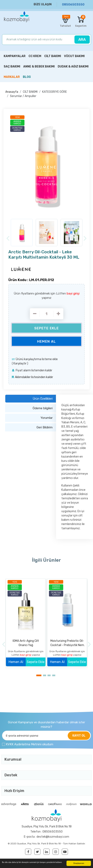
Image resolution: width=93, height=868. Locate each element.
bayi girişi (73, 293)
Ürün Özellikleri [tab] (43, 399)
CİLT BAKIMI (30, 92)
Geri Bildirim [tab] (45, 427)
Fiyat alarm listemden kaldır (34, 370)
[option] (46, 165)
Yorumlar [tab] (47, 418)
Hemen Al (47, 341)
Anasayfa (12, 92)
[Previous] (8, 238)
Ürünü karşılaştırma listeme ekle (37, 359)
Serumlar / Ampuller (23, 96)
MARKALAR (12, 77)
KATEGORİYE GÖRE (55, 92)
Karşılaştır (20, 363)
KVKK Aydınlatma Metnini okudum (30, 744)
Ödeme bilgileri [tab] (43, 408)
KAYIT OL (79, 736)
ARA (82, 40)
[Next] (85, 238)
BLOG (27, 77)
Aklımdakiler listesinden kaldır (34, 377)
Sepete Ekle (46, 328)
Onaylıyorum (79, 863)
